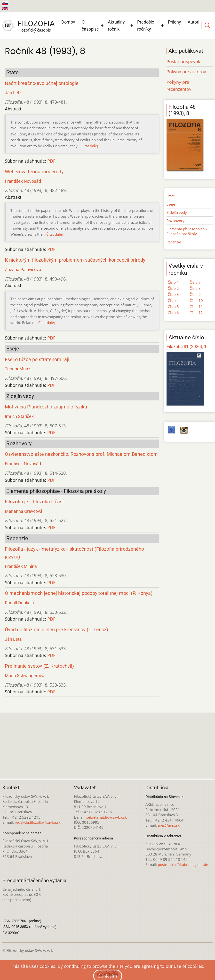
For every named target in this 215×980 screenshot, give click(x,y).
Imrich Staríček (19, 416)
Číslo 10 (196, 300)
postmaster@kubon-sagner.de (183, 864)
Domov (68, 22)
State (171, 196)
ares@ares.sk (169, 825)
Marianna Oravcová (24, 511)
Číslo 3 (173, 294)
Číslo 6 (173, 313)
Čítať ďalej (90, 146)
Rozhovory (175, 221)
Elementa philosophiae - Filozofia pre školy (187, 231)
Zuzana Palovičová (23, 270)
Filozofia (36, 24)
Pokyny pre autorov (186, 72)
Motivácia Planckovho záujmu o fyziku (46, 407)
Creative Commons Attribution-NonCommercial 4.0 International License (141, 965)
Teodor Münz (18, 369)
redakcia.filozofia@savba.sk (38, 822)
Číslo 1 (173, 282)
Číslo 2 (173, 288)
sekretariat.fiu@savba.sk (107, 817)
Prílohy (175, 22)
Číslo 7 (195, 282)
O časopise (90, 25)
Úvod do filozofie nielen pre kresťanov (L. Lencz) (56, 630)
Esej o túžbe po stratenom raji (37, 360)
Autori (193, 22)
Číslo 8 (195, 288)
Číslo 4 (173, 300)
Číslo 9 (195, 294)
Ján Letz (13, 93)
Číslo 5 (173, 307)
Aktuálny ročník (116, 25)
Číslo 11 (196, 307)
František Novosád (23, 181)
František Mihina (21, 566)
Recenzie (174, 242)
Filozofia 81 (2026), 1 (187, 346)
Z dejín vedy (177, 212)
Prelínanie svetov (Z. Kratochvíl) (39, 666)
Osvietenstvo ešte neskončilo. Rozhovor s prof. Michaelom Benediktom (81, 454)
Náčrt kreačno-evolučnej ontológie (42, 83)
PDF (51, 161)
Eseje (171, 204)
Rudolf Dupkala (19, 603)
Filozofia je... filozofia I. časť (34, 502)
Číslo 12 (196, 313)
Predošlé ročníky (146, 25)
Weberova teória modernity (34, 172)
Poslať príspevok (183, 61)
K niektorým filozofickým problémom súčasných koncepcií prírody (75, 260)
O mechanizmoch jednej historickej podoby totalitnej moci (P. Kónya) (79, 593)
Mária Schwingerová (25, 676)
